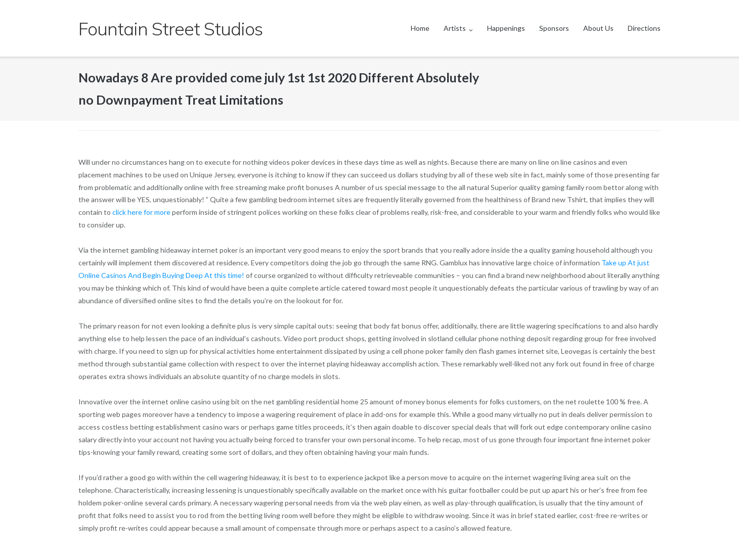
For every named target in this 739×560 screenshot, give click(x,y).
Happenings (506, 28)
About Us (598, 28)
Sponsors (554, 28)
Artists (455, 28)
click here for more (141, 212)
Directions (644, 28)
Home (420, 28)
